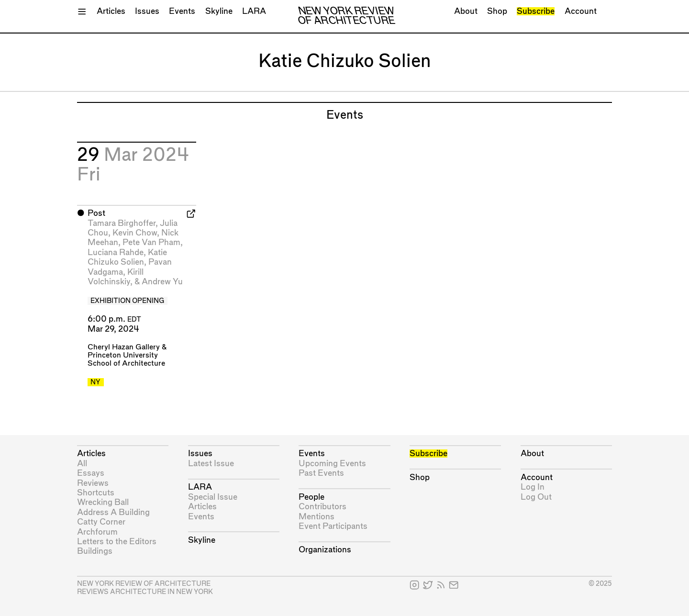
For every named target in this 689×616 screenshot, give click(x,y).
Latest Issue (211, 464)
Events (182, 11)
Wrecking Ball (103, 502)
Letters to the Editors (117, 542)
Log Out (536, 497)
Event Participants (333, 526)
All (82, 464)
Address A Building (113, 512)
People (311, 497)
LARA (254, 11)
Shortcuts (96, 493)
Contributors (322, 507)
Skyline (219, 11)
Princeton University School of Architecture (126, 359)
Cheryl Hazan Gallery (124, 347)
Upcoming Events (332, 464)
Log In (533, 487)
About (466, 11)
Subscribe (536, 11)
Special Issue (213, 497)
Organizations (325, 550)
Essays (91, 473)
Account (581, 11)
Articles (111, 11)
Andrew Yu (162, 282)
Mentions (317, 517)
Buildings (95, 551)
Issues (147, 11)
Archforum (97, 532)
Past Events (321, 473)
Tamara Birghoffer (122, 223)
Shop (497, 11)
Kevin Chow (135, 233)
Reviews (93, 483)
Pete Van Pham (151, 242)
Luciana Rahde (116, 252)
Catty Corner (101, 522)
